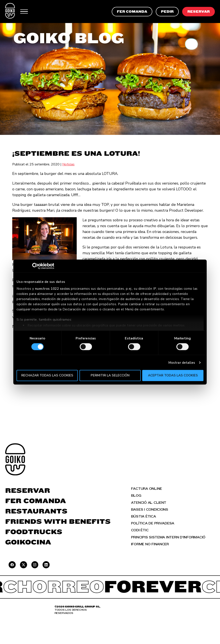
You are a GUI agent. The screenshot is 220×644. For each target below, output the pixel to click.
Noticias (68, 164)
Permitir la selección (110, 375)
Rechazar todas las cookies (47, 375)
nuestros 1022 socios (53, 288)
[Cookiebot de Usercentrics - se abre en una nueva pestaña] (35, 266)
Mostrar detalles (182, 363)
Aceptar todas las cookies (173, 375)
